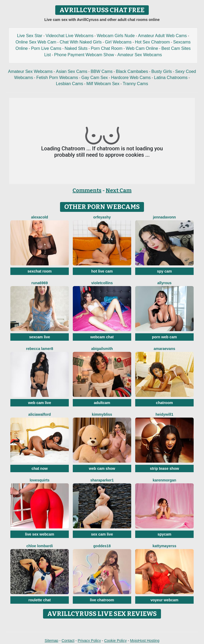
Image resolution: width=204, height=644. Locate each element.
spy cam (164, 271)
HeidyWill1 (165, 414)
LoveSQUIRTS (40, 480)
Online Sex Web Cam (36, 42)
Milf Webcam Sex (103, 84)
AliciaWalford (40, 414)
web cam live (40, 403)
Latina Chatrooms (171, 78)
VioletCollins (102, 283)
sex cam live (102, 534)
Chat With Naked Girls (80, 42)
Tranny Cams (135, 84)
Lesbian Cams (70, 84)
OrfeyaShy (102, 217)
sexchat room (39, 271)
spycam (164, 534)
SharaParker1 (102, 480)
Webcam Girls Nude (116, 36)
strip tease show (164, 468)
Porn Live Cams (46, 48)
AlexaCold (40, 217)
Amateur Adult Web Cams (162, 36)
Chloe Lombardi (40, 546)
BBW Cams (102, 71)
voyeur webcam (164, 600)
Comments (87, 190)
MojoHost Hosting (145, 641)
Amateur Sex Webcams (140, 55)
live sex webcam (40, 534)
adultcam (102, 403)
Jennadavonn (164, 217)
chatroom (164, 403)
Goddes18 (102, 546)
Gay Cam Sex (95, 78)
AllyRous (164, 283)
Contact (68, 641)
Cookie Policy (115, 641)
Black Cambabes (132, 71)
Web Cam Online (142, 48)
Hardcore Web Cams (131, 78)
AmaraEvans (165, 349)
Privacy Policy (89, 641)
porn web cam (164, 337)
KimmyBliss (102, 414)
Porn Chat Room (107, 48)
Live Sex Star (30, 36)
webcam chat (102, 337)
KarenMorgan (165, 480)
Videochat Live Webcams (70, 36)
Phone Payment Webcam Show (84, 55)
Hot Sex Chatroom (152, 42)
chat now (40, 468)
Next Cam (119, 190)
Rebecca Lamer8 (40, 349)
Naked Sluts (76, 48)
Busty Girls (162, 71)
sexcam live (40, 337)
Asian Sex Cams (71, 71)
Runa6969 (39, 283)
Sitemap (51, 641)
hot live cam (102, 271)
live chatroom (102, 600)
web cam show (102, 468)
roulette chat (40, 600)
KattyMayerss (164, 546)
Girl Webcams (118, 42)
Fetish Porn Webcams (57, 78)
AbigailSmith (102, 349)
